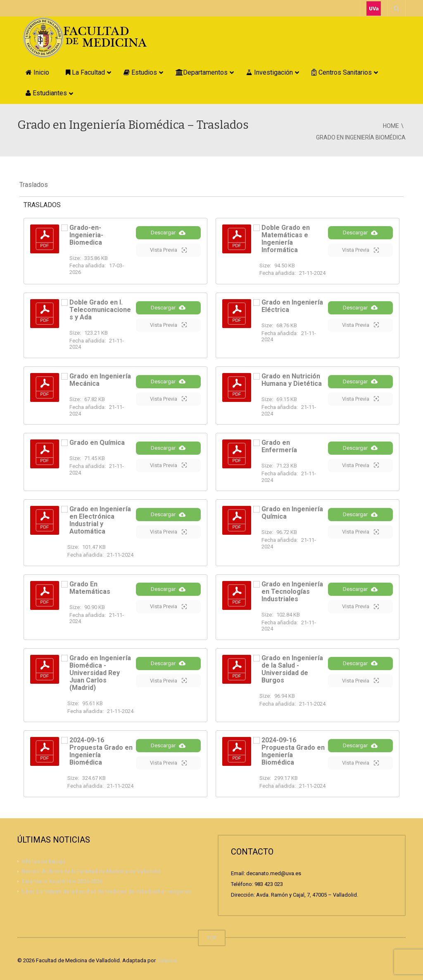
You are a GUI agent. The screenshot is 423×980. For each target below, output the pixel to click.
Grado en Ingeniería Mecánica (100, 380)
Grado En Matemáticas (90, 588)
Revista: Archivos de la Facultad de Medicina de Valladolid (91, 871)
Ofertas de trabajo (44, 861)
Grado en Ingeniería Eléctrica (292, 306)
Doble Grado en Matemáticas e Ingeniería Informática (286, 239)
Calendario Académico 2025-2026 (62, 881)
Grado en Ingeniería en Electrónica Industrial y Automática (100, 520)
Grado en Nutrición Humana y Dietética (292, 380)
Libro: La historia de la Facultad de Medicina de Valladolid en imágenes (107, 891)
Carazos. (168, 960)
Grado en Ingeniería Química (292, 513)
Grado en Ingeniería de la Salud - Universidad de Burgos (292, 669)
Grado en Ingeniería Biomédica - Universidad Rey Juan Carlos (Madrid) (100, 673)
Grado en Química (97, 443)
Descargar (168, 240)
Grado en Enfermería (279, 446)
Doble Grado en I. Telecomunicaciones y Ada (100, 310)
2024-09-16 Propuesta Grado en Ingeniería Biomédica (101, 751)
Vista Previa (168, 257)
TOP (212, 938)
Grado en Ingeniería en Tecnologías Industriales (292, 592)
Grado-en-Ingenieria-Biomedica (86, 235)
